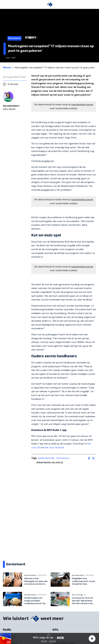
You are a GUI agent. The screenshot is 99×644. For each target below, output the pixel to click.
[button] (92, 639)
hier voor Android (54, 448)
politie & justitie (46, 458)
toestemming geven (82, 105)
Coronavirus (63, 458)
